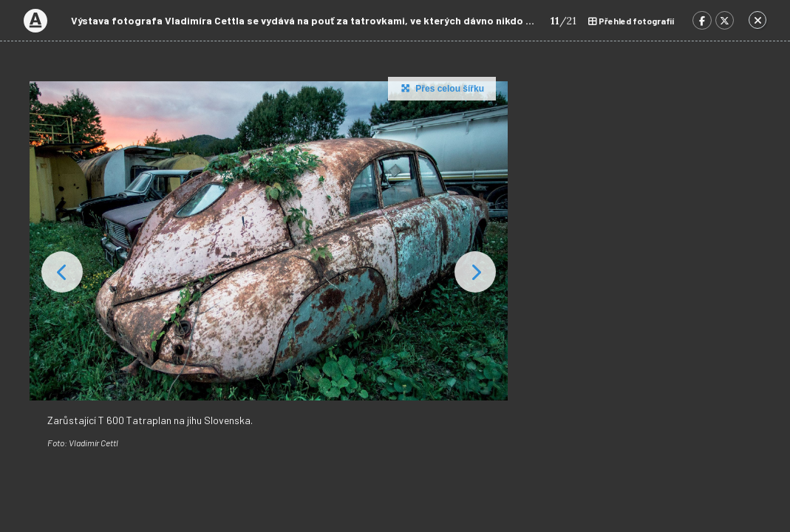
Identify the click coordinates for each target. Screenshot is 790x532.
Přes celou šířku (441, 88)
